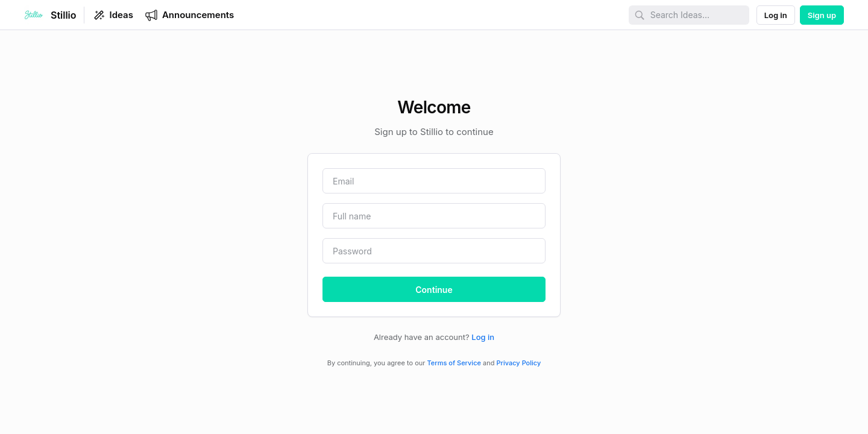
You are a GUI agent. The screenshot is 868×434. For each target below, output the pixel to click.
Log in (483, 337)
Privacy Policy (519, 363)
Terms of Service (454, 363)
